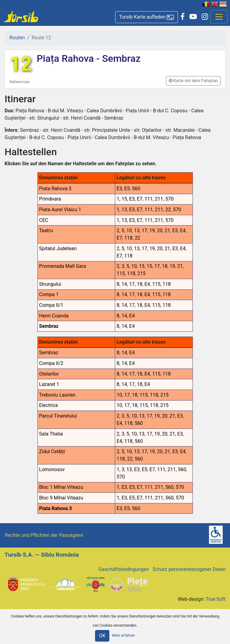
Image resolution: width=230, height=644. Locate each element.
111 (149, 199)
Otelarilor (49, 374)
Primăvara (50, 199)
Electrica (48, 405)
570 (170, 199)
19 (152, 231)
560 (136, 189)
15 (124, 199)
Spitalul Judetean (58, 249)
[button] (147, 17)
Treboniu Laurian (57, 395)
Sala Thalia (51, 434)
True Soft (216, 599)
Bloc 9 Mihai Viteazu (61, 498)
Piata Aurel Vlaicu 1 (60, 210)
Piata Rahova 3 (55, 189)
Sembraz (120, 58)
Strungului (50, 284)
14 (124, 284)
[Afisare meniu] (219, 17)
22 (168, 210)
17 (144, 231)
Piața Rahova (66, 58)
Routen (17, 38)
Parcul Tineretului (58, 416)
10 (129, 231)
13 (124, 210)
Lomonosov (52, 469)
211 (159, 199)
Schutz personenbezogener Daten (189, 569)
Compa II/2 (51, 363)
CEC (44, 220)
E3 (119, 189)
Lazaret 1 (49, 384)
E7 (140, 199)
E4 (183, 231)
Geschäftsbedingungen (124, 569)
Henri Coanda (54, 316)
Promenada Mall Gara (62, 266)
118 (128, 238)
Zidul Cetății (52, 452)
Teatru (46, 231)
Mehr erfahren (123, 636)
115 (121, 273)
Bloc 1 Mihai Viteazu (61, 487)
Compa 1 (49, 294)
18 (165, 266)
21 (168, 231)
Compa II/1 (51, 305)
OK (102, 636)
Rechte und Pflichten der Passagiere (44, 535)
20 (160, 231)
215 (142, 273)
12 (21, 64)
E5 (127, 189)
